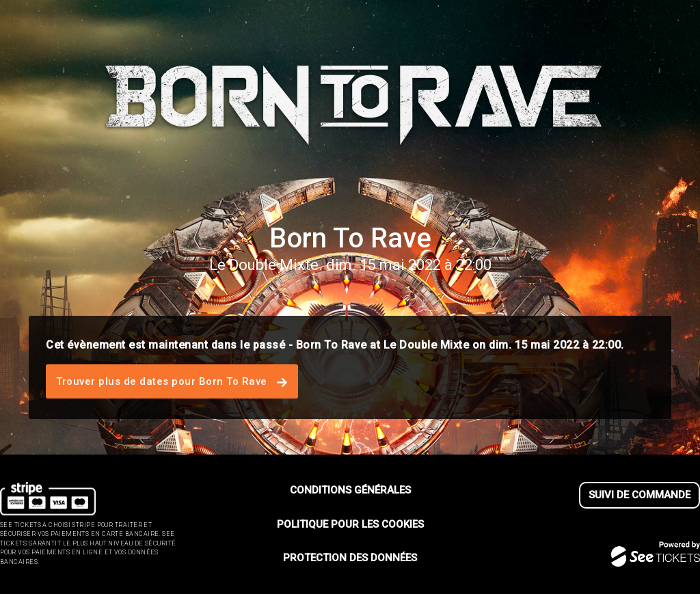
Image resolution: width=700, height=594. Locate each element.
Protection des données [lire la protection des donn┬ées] (350, 558)
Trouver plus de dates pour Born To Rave (172, 381)
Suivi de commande (640, 495)
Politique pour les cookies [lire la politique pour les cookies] (350, 524)
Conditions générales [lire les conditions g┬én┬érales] (350, 490)
